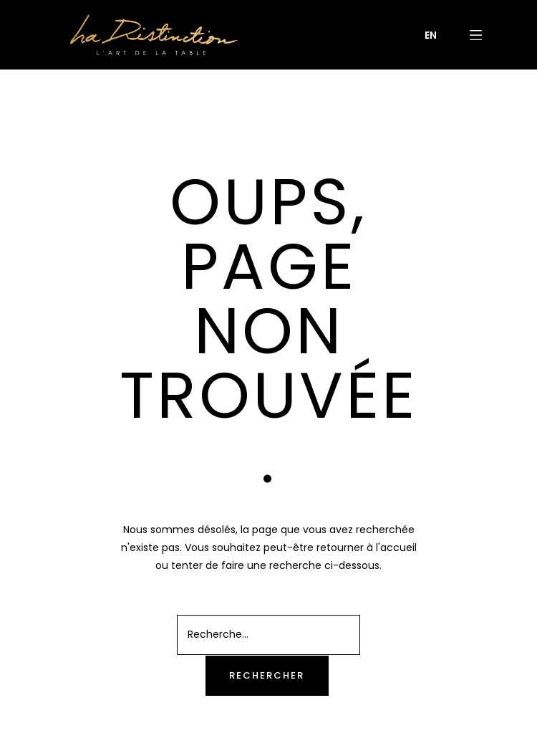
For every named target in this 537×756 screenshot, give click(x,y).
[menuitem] (431, 35)
